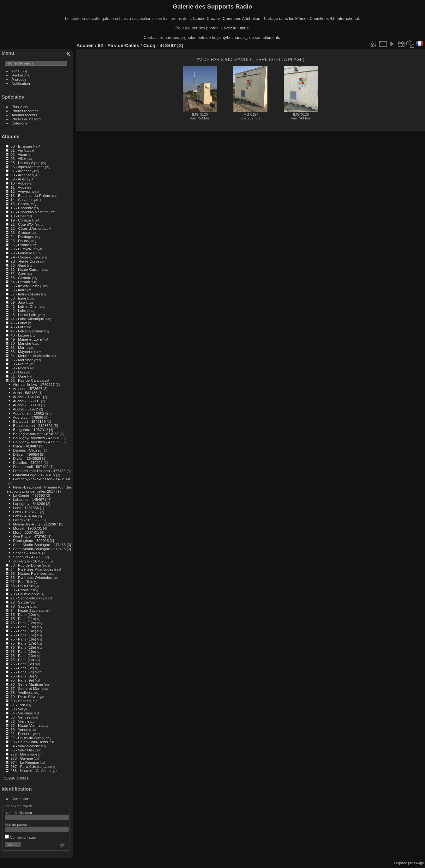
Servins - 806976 (27, 553)
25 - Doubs (20, 241)
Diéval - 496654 (26, 454)
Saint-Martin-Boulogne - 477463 (39, 545)
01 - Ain (17, 150)
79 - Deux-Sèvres (25, 697)
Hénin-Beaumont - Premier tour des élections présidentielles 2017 (39, 489)
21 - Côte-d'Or (22, 224)
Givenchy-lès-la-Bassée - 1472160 (42, 479)
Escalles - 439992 (28, 462)
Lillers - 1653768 (27, 520)
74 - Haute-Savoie (25, 610)
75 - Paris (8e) (22, 676)
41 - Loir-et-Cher (24, 306)
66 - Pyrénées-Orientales (31, 577)
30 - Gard (18, 265)
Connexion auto (20, 837)
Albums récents (24, 115)
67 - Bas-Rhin (22, 582)
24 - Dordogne (22, 237)
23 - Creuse (20, 232)
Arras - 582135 (25, 393)
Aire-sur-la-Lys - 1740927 (34, 384)
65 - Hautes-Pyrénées (28, 573)
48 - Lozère (20, 335)
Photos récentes (25, 111)
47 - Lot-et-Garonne (27, 331)
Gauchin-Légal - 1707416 (34, 475)
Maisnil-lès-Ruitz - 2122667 (36, 524)
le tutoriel (241, 28)
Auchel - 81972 (25, 409)
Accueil (85, 45)
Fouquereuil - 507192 (31, 467)
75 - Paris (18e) (23, 647)
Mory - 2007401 (26, 532)
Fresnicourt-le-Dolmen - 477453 (39, 471)
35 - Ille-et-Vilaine (25, 286)
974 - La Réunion (25, 762)
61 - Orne (18, 376)
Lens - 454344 (25, 516)
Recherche (21, 75)
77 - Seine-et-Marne (27, 688)
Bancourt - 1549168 (29, 421)
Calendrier (20, 123)
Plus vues (20, 107)
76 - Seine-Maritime (27, 684)
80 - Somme (21, 701)
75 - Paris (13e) (23, 627)
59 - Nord (18, 368)
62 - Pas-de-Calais (26, 380)
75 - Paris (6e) (22, 668)
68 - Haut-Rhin (23, 586)
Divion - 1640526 (27, 458)
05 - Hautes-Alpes (25, 163)
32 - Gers (18, 273)
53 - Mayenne (22, 352)
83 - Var (17, 709)
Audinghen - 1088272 (31, 413)
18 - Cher (18, 216)
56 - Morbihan (22, 360)
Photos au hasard (26, 119)
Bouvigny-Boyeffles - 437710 (37, 438)
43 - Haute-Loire (24, 315)
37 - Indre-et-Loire (25, 294)
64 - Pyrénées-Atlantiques (32, 569)
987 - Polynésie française (31, 766)
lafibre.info (271, 37)
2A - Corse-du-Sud (26, 257)
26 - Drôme (20, 245)
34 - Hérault (20, 282)
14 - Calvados (22, 200)
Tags (16, 71)
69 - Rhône (20, 590)
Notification (21, 83)
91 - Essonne (21, 734)
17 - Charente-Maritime (30, 212)
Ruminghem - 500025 (31, 540)
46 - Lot (17, 327)
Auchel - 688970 (27, 405)
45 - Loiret (19, 323)
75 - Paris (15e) (23, 635)
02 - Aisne (19, 154)
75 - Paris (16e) (23, 639)
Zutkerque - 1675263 (30, 561)
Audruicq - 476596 (28, 417)
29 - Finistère (21, 253)
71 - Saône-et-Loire (26, 598)
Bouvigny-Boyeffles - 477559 (37, 442)
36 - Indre (18, 290)
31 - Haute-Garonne (27, 269)
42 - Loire (18, 310)
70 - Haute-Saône (25, 594)
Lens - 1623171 (26, 512)
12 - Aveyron (21, 191)
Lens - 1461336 (26, 508)
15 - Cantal (20, 204)
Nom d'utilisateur (18, 813)
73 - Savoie (20, 606)
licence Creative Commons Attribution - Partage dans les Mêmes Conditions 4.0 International (276, 18)
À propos (19, 79)
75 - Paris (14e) (23, 631)
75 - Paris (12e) (23, 623)
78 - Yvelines (21, 692)
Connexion (21, 799)
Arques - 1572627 (28, 388)
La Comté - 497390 (29, 495)
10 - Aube (18, 183)
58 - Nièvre (20, 364)
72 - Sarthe (20, 602)
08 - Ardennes (22, 175)
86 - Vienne (20, 721)
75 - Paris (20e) (23, 656)
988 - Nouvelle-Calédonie (31, 771)
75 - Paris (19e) (23, 651)
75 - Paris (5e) (22, 664)
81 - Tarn (18, 705)
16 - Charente (22, 208)
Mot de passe (16, 825)
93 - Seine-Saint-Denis (29, 742)
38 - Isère (18, 298)
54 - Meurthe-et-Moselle (30, 356)
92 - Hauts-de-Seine (27, 738)
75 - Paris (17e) (23, 643)
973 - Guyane (22, 758)
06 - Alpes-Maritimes (27, 167)
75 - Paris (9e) (22, 680)
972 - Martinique (24, 754)
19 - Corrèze (21, 220)
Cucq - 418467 (25, 446)
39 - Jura (18, 302)
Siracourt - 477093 (28, 557)
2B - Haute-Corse (25, 261)
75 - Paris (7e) (22, 672)
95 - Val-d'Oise (23, 750)
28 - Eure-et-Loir (24, 249)
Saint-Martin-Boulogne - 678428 (39, 549)
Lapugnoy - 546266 (29, 504)
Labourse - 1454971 (30, 499)
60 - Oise (18, 372)
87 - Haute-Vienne (25, 725)
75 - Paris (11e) (23, 619)
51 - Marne (19, 347)
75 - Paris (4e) (22, 660)
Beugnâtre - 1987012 (30, 430)
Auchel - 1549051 (27, 397)
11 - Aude (18, 187)
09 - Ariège (19, 179)
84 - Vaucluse (22, 713)
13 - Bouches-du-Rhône (30, 195)
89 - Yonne (19, 729)
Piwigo (419, 863)
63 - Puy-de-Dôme (26, 565)
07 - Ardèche (21, 171)
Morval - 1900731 (27, 528)
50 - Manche (21, 343)
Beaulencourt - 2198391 (33, 425)
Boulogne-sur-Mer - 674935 (36, 434)
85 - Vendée (20, 717)
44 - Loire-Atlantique (27, 319)
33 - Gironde (21, 278)
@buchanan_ (235, 37)
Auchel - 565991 (27, 401)
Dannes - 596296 (27, 450)
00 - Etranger (21, 146)
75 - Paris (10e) (23, 614)
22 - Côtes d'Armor (26, 228)
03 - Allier (18, 158)
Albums (10, 136)
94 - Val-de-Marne (25, 746)
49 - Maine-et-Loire (26, 339)
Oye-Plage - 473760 (30, 536)
